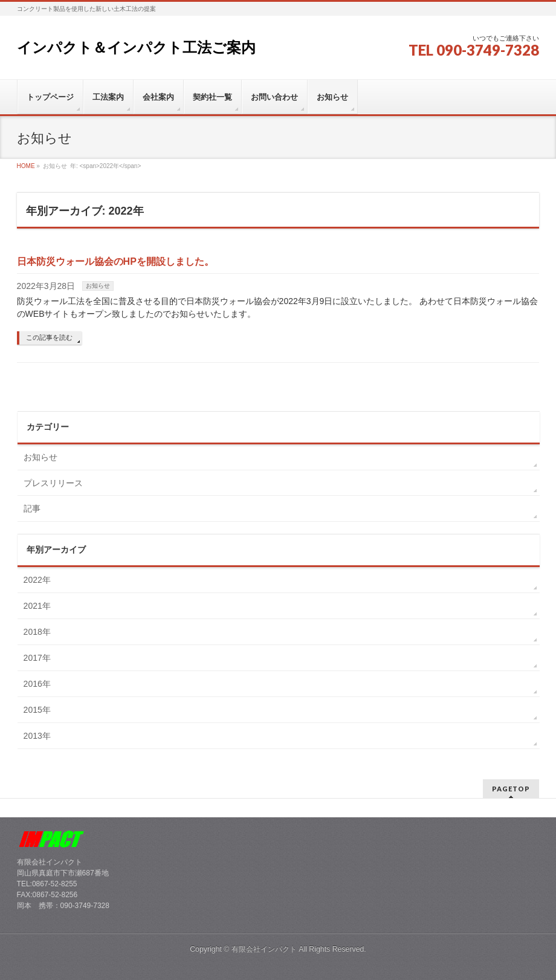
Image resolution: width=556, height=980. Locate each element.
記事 (32, 508)
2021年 (37, 606)
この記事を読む (49, 337)
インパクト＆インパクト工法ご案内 (136, 47)
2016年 (37, 684)
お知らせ (98, 286)
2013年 (37, 736)
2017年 (37, 658)
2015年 (37, 710)
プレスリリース (53, 483)
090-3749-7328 (488, 50)
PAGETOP (511, 789)
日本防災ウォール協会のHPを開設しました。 (115, 261)
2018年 (37, 632)
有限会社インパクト (264, 949)
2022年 (37, 580)
